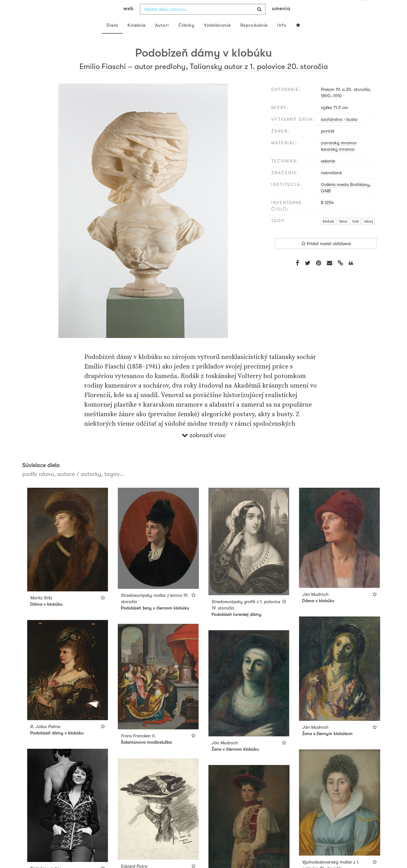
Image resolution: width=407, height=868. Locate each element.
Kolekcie (137, 38)
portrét (328, 143)
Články (186, 38)
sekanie (328, 173)
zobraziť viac (204, 448)
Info (282, 38)
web (128, 21)
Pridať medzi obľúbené (326, 256)
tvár (356, 234)
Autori (162, 38)
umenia (281, 21)
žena (343, 234)
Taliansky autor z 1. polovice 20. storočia (259, 79)
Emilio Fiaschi (103, 79)
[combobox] (203, 22)
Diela (112, 38)
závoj (369, 234)
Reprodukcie (254, 38)
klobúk (328, 234)
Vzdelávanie (217, 38)
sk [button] (365, 10)
